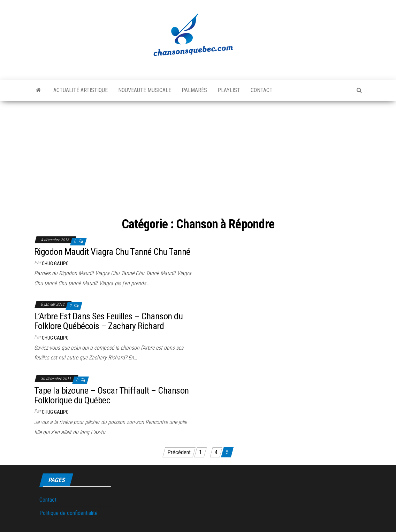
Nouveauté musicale (145, 90)
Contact (262, 90)
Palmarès (194, 90)
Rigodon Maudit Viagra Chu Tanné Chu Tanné (112, 252)
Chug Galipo (55, 264)
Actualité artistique (81, 90)
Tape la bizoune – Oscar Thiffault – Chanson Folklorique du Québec (112, 396)
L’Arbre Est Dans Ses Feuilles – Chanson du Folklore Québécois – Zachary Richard (108, 321)
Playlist (229, 90)
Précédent (179, 452)
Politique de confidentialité (68, 513)
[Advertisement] (198, 153)
